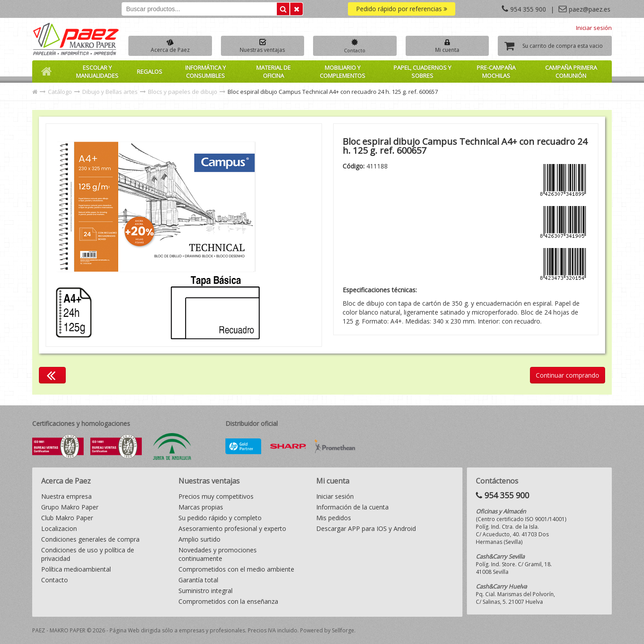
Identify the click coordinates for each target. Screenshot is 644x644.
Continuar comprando (568, 375)
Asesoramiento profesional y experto (232, 528)
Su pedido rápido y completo (220, 518)
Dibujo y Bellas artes (110, 92)
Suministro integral (205, 591)
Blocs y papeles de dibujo (183, 92)
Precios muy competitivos (216, 496)
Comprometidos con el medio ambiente (236, 569)
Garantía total (198, 580)
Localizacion (59, 528)
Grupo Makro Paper (70, 507)
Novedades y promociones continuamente (218, 554)
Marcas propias (201, 507)
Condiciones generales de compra (90, 539)
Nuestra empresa (66, 496)
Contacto (55, 580)
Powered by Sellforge (327, 630)
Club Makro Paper (67, 518)
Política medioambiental (76, 569)
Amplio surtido (199, 539)
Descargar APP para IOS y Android (366, 528)
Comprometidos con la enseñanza (228, 601)
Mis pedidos (334, 518)
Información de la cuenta (352, 507)
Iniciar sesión (594, 28)
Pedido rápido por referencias (402, 9)
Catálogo (60, 92)
